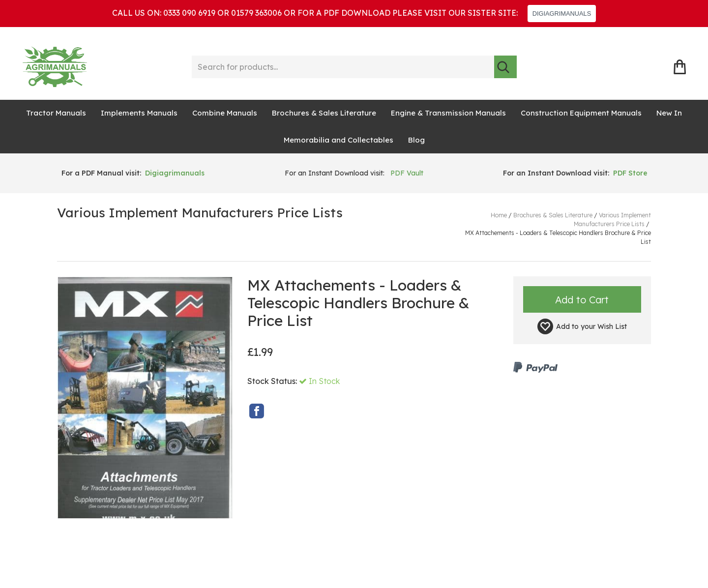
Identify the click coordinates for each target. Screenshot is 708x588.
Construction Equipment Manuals (581, 113)
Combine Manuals (225, 113)
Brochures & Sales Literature (324, 113)
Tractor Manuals (56, 113)
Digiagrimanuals (175, 173)
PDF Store (630, 173)
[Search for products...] (343, 67)
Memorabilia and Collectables (339, 140)
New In (669, 113)
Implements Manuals (139, 113)
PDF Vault (407, 173)
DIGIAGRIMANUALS (562, 14)
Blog (416, 140)
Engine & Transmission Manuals (448, 113)
